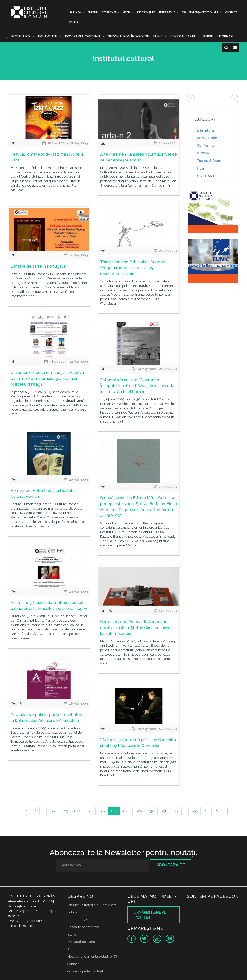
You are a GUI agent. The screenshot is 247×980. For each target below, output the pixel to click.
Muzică (203, 153)
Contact (231, 12)
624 (77, 811)
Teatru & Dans (209, 161)
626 (102, 811)
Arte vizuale (207, 138)
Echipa (73, 912)
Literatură (205, 130)
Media (127, 12)
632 (175, 811)
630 (151, 811)
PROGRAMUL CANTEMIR (83, 36)
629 (139, 811)
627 (114, 811)
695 (195, 811)
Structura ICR (77, 920)
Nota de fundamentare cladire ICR (92, 957)
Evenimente (48, 36)
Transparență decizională (200, 12)
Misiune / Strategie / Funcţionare (92, 905)
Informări (225, 36)
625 (89, 811)
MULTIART (206, 176)
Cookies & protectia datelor (87, 971)
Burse (208, 36)
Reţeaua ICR (21, 36)
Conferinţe (206, 146)
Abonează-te (171, 865)
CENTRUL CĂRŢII (183, 36)
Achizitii (73, 949)
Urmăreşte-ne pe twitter (150, 915)
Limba (75, 12)
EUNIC (158, 36)
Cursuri (93, 12)
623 (65, 811)
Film (200, 168)
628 (126, 811)
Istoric (72, 934)
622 (53, 811)
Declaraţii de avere (81, 942)
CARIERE (74, 22)
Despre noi (109, 12)
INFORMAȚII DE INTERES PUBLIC (156, 12)
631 (163, 811)
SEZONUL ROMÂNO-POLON (129, 36)
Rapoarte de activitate (83, 927)
